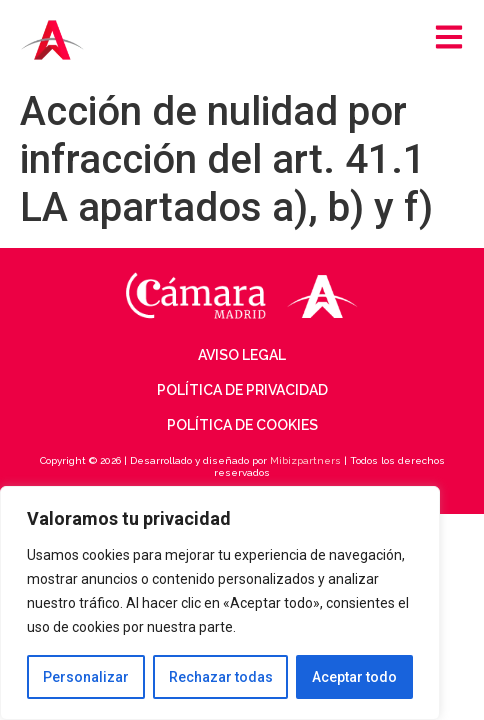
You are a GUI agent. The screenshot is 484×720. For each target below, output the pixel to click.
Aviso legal (242, 355)
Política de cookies (242, 425)
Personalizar (86, 677)
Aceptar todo (354, 677)
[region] (220, 603)
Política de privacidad (242, 390)
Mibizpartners (305, 460)
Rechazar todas (221, 677)
